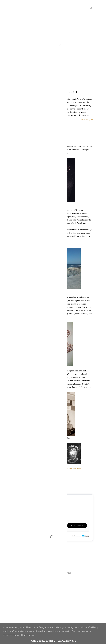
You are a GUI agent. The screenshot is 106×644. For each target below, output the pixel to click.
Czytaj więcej (86, 119)
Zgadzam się (67, 641)
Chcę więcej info (43, 641)
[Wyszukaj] (91, 8)
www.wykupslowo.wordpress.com (67, 469)
